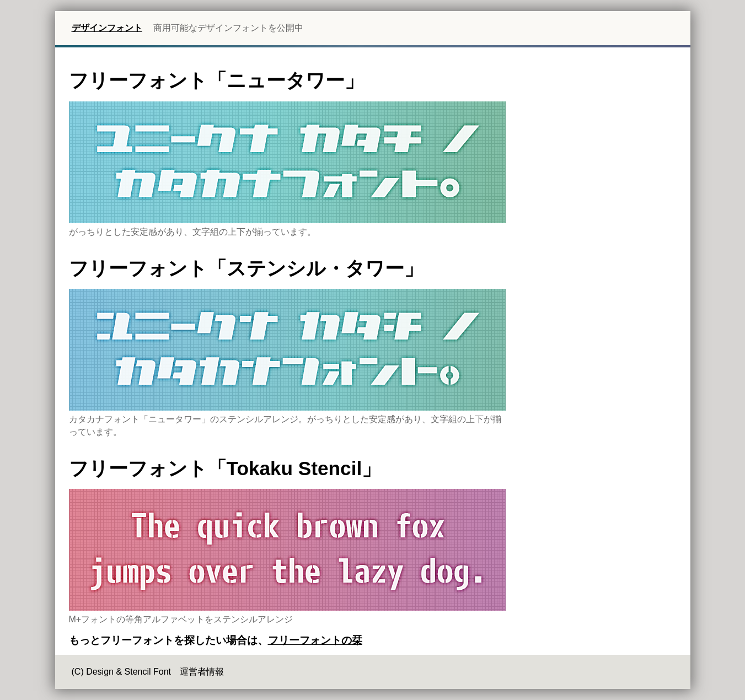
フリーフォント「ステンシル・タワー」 (246, 268)
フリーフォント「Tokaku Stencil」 (225, 468)
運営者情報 (202, 672)
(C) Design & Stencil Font (122, 672)
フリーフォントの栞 (315, 640)
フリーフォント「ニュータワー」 (216, 80)
